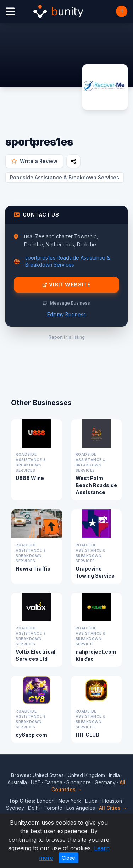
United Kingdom (86, 775)
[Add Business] (122, 11)
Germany (105, 782)
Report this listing (67, 337)
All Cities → (113, 808)
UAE (36, 782)
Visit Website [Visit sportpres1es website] (67, 285)
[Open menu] (10, 12)
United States (48, 775)
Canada (53, 782)
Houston (112, 801)
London (46, 801)
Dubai (92, 801)
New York (70, 801)
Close (68, 858)
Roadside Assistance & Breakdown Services (65, 177)
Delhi (34, 808)
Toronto (53, 808)
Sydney (15, 808)
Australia (17, 782)
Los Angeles (81, 808)
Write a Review (34, 161)
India (114, 775)
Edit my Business (66, 314)
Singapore (79, 782)
